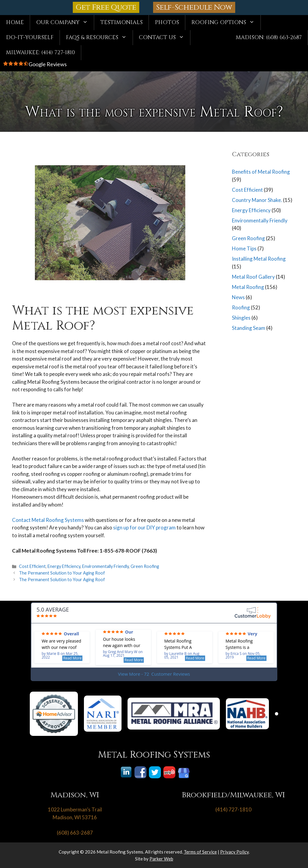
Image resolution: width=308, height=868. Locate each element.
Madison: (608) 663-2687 (269, 37)
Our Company (65, 23)
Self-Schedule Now (194, 7)
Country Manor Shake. (257, 200)
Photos (167, 22)
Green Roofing (145, 566)
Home (15, 22)
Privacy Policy (234, 852)
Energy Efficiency (64, 566)
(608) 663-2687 (75, 833)
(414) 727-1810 (233, 809)
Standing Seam (249, 328)
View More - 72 (154, 674)
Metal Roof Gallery (253, 277)
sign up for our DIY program (144, 527)
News (238, 297)
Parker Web (161, 859)
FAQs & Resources (99, 38)
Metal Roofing (248, 287)
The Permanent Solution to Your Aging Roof (62, 573)
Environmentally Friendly (105, 566)
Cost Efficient (32, 566)
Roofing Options (226, 23)
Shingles (241, 318)
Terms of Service (200, 852)
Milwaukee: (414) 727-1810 (40, 53)
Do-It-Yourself (30, 37)
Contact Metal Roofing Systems (48, 520)
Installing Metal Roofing (259, 259)
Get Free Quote (106, 7)
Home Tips (244, 248)
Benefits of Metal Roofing (261, 172)
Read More (72, 658)
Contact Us (165, 38)
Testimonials (121, 22)
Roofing (241, 307)
